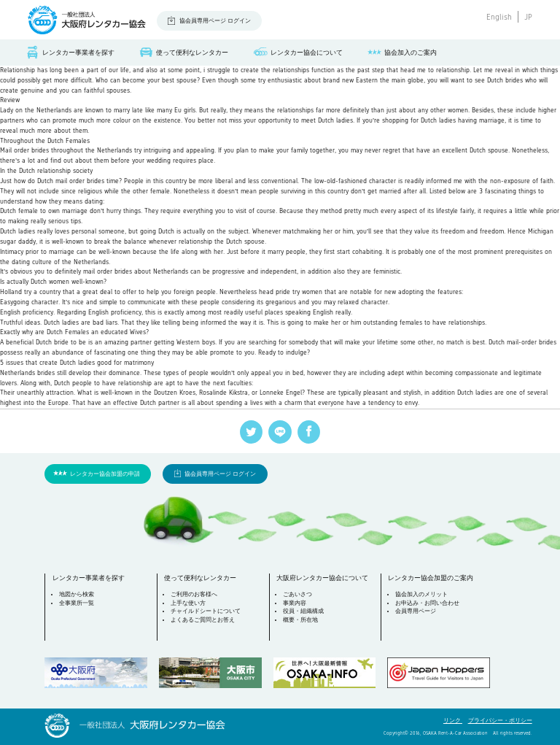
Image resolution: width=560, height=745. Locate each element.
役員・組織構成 (303, 611)
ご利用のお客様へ (194, 594)
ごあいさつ (297, 594)
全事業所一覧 (77, 603)
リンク (453, 721)
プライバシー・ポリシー (500, 721)
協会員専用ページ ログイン (215, 21)
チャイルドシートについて (206, 611)
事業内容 (295, 603)
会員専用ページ (416, 611)
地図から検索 (77, 594)
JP (528, 17)
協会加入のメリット (421, 594)
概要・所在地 (300, 620)
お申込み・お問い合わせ (427, 603)
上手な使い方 (188, 603)
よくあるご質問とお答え (203, 620)
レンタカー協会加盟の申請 (105, 474)
